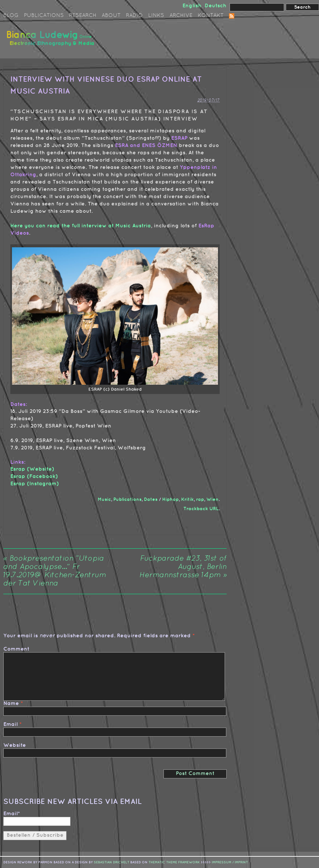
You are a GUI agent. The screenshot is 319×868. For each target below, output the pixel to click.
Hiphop (170, 499)
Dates (151, 499)
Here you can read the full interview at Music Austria (81, 226)
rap (200, 499)
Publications (44, 16)
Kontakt (211, 16)
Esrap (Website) (32, 469)
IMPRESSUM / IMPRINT (230, 862)
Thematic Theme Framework (174, 862)
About (111, 16)
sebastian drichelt (111, 862)
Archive (181, 16)
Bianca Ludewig (52, 41)
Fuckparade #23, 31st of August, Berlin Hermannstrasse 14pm (183, 567)
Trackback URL (201, 509)
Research (83, 16)
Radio (134, 16)
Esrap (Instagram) (35, 484)
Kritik (187, 499)
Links (156, 16)
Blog (11, 16)
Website (15, 745)
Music (104, 499)
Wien (213, 499)
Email (10, 724)
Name (11, 704)
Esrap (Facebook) (34, 476)
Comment (16, 649)
